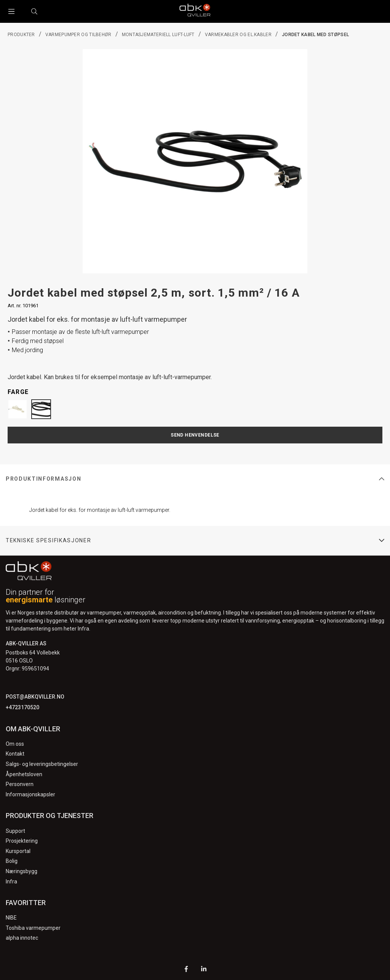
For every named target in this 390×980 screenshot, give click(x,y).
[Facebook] (186, 970)
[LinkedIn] (204, 970)
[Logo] (195, 11)
